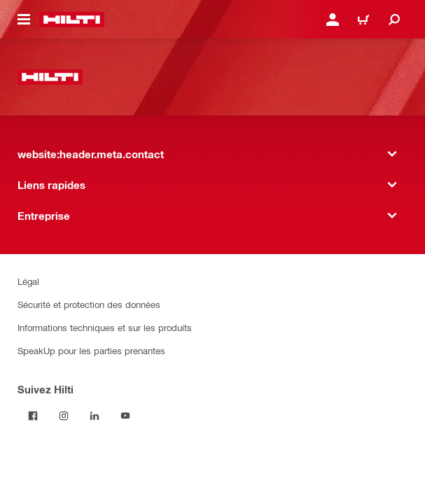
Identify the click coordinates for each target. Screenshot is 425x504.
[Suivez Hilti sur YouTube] (125, 416)
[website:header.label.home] (72, 20)
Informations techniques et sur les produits (105, 327)
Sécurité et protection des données (89, 304)
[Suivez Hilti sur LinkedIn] (95, 416)
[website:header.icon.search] (394, 20)
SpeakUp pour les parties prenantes (91, 350)
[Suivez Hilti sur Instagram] (64, 416)
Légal (28, 281)
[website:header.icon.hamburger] (24, 20)
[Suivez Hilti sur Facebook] (33, 416)
